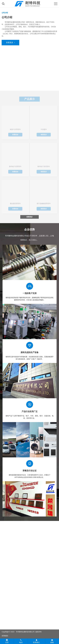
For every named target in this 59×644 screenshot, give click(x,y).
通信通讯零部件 (15, 204)
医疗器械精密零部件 (44, 204)
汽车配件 (44, 130)
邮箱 (52, 641)
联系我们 (36, 641)
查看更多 (10, 43)
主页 (7, 641)
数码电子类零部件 (15, 167)
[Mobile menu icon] (56, 4)
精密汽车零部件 (15, 130)
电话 (21, 641)
